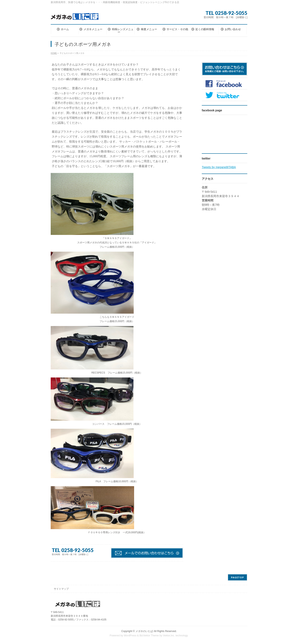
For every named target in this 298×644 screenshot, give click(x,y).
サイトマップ (61, 589)
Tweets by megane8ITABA (219, 167)
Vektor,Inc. (169, 636)
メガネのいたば (144, 631)
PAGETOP (237, 577)
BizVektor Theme (149, 636)
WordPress (130, 636)
